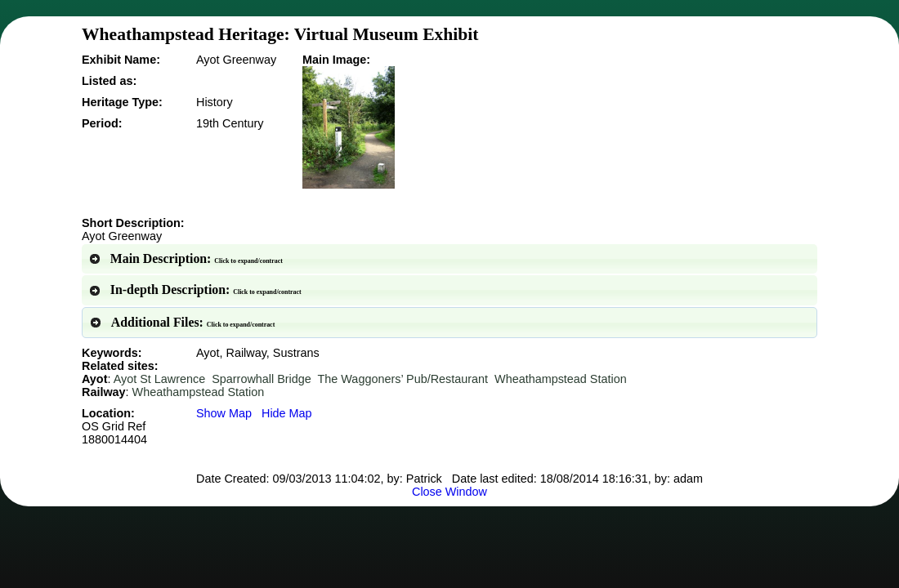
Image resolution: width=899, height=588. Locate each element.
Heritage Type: (122, 102)
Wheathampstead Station (561, 379)
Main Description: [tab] (186, 258)
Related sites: (120, 366)
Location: (114, 426)
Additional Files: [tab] (182, 322)
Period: (102, 123)
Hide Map (287, 413)
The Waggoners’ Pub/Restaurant (403, 379)
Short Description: (133, 223)
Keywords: (112, 353)
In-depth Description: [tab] (195, 290)
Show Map (224, 413)
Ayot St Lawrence (160, 379)
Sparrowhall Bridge (262, 379)
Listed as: (109, 81)
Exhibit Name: (121, 60)
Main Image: (336, 60)
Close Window (449, 492)
